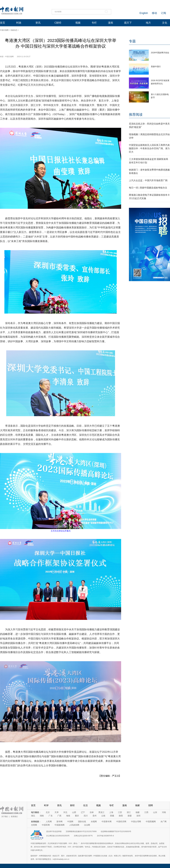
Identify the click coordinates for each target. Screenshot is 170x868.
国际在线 (82, 822)
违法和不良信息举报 (54, 831)
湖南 (42, 816)
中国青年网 (107, 822)
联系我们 (14, 817)
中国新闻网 (59, 825)
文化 (165, 23)
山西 (74, 812)
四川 (86, 816)
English (144, 13)
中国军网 (46, 825)
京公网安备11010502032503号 (58, 836)
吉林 (92, 812)
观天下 (128, 23)
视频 (78, 23)
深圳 (138, 816)
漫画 (110, 23)
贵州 (94, 816)
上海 (111, 812)
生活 (85, 805)
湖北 (33, 816)
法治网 (87, 825)
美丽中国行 (156, 67)
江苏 (120, 812)
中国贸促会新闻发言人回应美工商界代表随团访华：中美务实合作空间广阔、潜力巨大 (149, 148)
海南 (68, 816)
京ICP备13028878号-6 (105, 836)
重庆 (77, 816)
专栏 (94, 23)
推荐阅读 (136, 114)
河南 (164, 812)
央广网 (163, 822)
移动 (154, 13)
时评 (46, 805)
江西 (146, 812)
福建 (138, 812)
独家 (138, 805)
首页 (3, 23)
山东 (155, 812)
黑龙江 (101, 812)
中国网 (70, 822)
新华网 (59, 822)
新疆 (130, 816)
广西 (59, 816)
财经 (72, 805)
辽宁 (83, 812)
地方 (148, 23)
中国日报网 (4, 30)
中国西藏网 (151, 822)
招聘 (151, 805)
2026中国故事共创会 (160, 53)
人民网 (49, 822)
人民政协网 (74, 825)
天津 (57, 812)
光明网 (34, 825)
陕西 (121, 816)
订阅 (163, 13)
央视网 (94, 822)
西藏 (112, 816)
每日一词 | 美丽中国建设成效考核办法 (148, 188)
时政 (19, 23)
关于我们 (5, 817)
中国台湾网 (136, 822)
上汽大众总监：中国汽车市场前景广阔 (148, 180)
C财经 (58, 23)
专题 (132, 41)
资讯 (38, 23)
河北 (65, 812)
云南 (103, 816)
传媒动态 (14, 30)
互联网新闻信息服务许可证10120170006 (81, 831)
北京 (48, 812)
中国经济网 (121, 822)
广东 (51, 816)
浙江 (129, 812)
